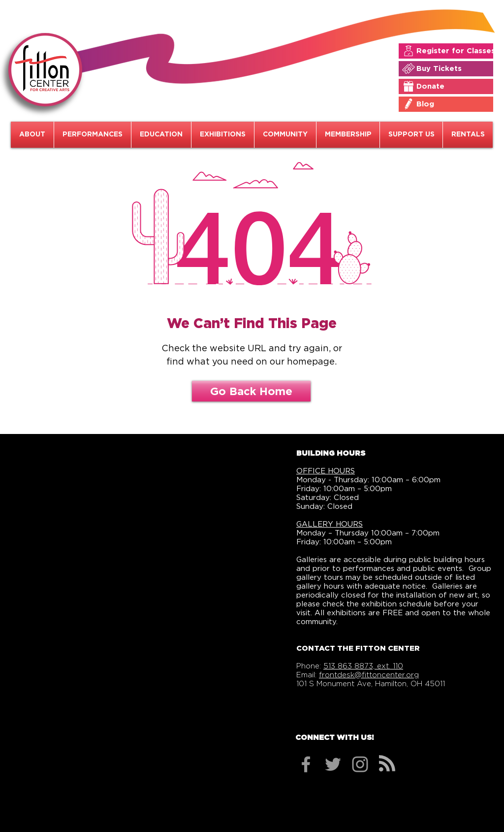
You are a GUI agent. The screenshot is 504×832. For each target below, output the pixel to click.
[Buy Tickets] (453, 68)
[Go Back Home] (251, 391)
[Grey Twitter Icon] (333, 764)
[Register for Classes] (456, 51)
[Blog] (453, 104)
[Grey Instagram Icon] (360, 764)
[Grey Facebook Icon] (306, 764)
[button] (32, 135)
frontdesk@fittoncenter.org (369, 675)
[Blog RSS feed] (387, 764)
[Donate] (453, 86)
